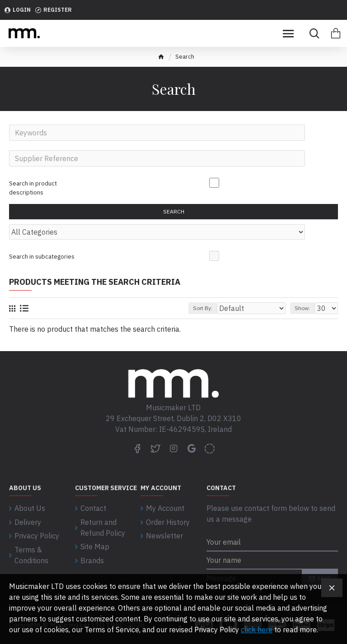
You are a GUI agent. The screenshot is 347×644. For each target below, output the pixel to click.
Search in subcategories (42, 259)
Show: (302, 311)
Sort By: (203, 311)
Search (174, 213)
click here (257, 630)
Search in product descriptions (33, 189)
